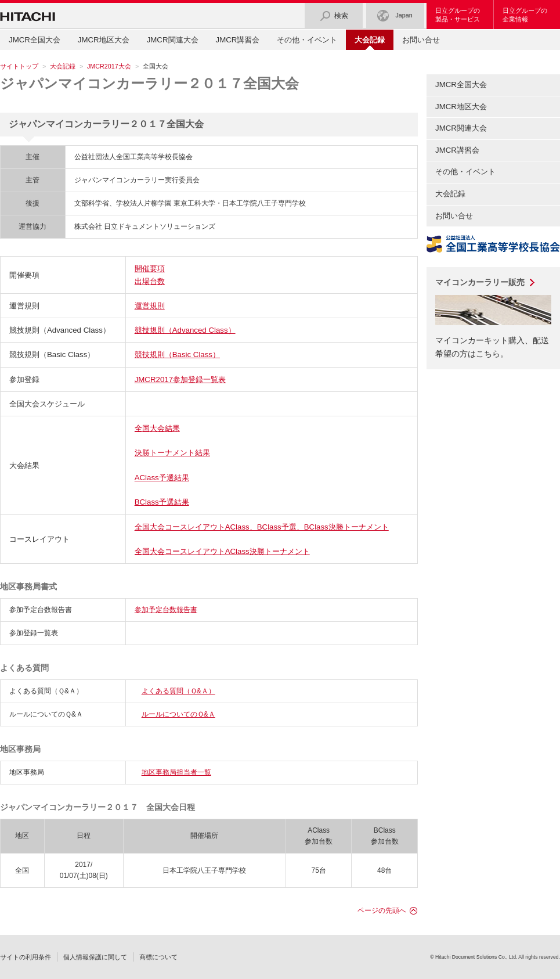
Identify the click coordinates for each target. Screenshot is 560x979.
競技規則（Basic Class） (177, 354)
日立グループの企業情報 (525, 15)
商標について (158, 957)
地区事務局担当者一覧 (176, 772)
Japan (395, 16)
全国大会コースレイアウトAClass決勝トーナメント (222, 551)
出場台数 (150, 281)
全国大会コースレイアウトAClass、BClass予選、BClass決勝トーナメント (262, 527)
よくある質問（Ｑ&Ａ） (178, 691)
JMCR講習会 (238, 40)
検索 (334, 16)
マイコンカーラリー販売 (480, 282)
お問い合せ (421, 40)
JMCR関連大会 (173, 40)
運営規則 (150, 306)
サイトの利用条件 (26, 957)
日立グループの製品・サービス (458, 15)
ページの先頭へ (382, 910)
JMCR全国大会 (35, 40)
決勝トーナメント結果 (172, 453)
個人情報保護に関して (95, 957)
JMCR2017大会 (109, 66)
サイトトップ (19, 66)
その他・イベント (307, 40)
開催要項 (150, 269)
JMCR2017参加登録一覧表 (180, 379)
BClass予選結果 (162, 502)
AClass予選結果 (162, 478)
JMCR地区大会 (104, 40)
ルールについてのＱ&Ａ (178, 714)
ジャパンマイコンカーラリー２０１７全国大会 (149, 83)
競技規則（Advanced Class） (185, 330)
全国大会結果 (157, 428)
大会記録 (63, 66)
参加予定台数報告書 (166, 610)
